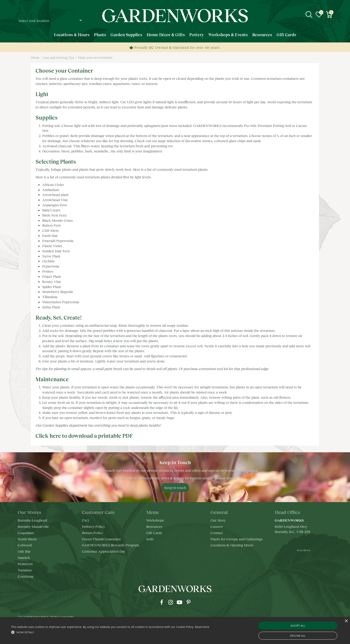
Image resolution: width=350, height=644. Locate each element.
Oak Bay (24, 551)
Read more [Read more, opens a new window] (202, 627)
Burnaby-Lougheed (32, 520)
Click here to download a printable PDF (84, 436)
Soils (150, 539)
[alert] (175, 631)
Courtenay (26, 576)
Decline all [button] (298, 636)
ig (171, 602)
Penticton (25, 564)
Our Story (218, 520)
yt (179, 602)
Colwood (25, 545)
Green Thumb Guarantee (101, 539)
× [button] (346, 621)
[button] (110, 632)
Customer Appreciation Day (104, 551)
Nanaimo (25, 570)
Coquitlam (26, 533)
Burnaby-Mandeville (33, 526)
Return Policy (92, 533)
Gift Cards (154, 533)
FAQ (85, 520)
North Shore (27, 539)
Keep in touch (175, 487)
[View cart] (329, 15)
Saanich (24, 557)
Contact (217, 533)
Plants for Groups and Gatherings (236, 539)
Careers (217, 526)
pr (188, 602)
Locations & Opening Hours (232, 545)
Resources (154, 526)
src (309, 15)
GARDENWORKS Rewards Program (110, 545)
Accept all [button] (298, 626)
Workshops (155, 520)
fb (162, 602)
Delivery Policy (93, 526)
